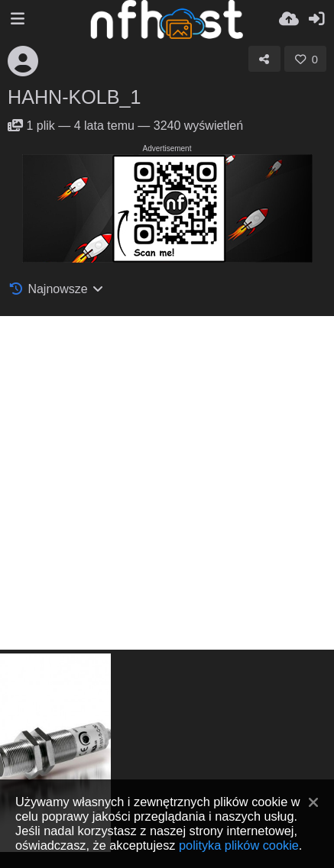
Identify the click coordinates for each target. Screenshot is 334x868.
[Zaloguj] (316, 19)
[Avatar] (23, 61)
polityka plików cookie (239, 845)
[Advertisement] (167, 483)
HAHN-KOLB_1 (75, 97)
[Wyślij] (289, 19)
